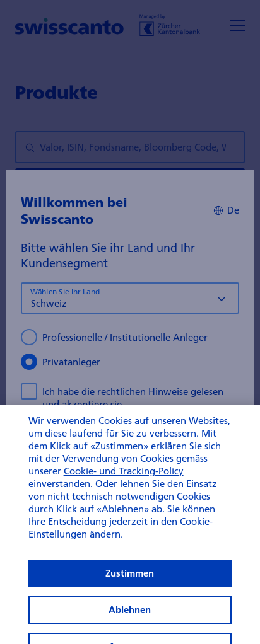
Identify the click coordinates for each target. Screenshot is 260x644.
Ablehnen (130, 625)
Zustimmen (130, 588)
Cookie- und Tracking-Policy (124, 486)
